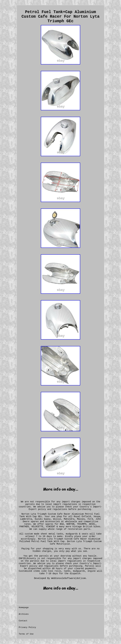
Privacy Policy (27, 627)
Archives (24, 614)
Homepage (24, 608)
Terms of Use (26, 634)
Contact (23, 621)
